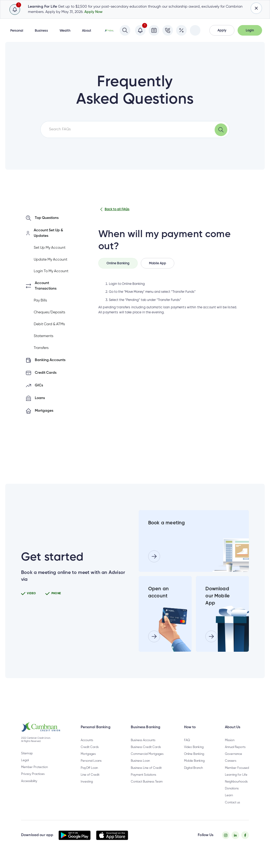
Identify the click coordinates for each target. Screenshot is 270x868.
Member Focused (237, 775)
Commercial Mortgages (147, 761)
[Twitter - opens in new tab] (235, 842)
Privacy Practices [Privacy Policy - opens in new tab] (33, 781)
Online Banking (194, 761)
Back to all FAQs (114, 209)
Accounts (87, 747)
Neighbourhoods (236, 789)
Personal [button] (17, 31)
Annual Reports (235, 754)
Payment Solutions (143, 782)
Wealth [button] (65, 31)
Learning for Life (236, 782)
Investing (87, 789)
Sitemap (27, 761)
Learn (229, 803)
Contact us (232, 809)
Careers (231, 768)
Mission (230, 747)
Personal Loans (91, 768)
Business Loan (140, 768)
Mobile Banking (194, 768)
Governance (233, 761)
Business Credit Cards (146, 754)
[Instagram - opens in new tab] (226, 842)
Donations (232, 796)
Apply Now (93, 12)
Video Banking (194, 754)
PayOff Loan (89, 775)
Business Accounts (143, 747)
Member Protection (34, 774)
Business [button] (41, 31)
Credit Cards (90, 754)
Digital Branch (193, 775)
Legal (25, 768)
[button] (222, 30)
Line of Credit (90, 782)
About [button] (87, 31)
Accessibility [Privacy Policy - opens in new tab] (29, 788)
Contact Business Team (147, 789)
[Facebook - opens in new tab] (245, 842)
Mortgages (88, 761)
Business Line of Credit (146, 775)
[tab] (118, 263)
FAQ (187, 747)
